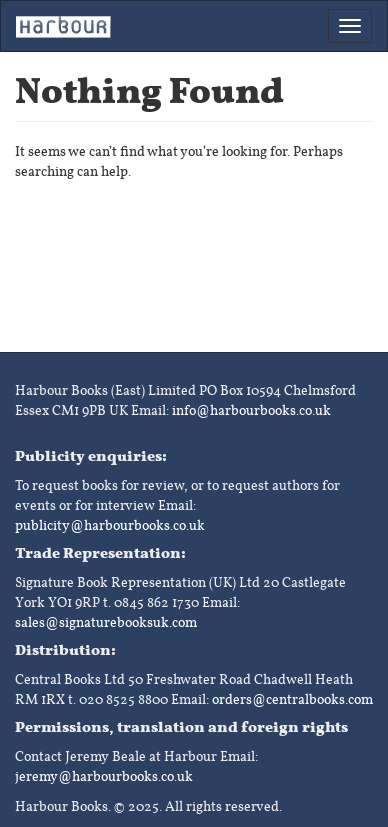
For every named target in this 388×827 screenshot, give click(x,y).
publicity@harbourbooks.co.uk (110, 525)
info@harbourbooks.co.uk (251, 410)
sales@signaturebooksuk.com (106, 622)
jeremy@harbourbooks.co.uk (104, 776)
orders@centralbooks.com (292, 699)
